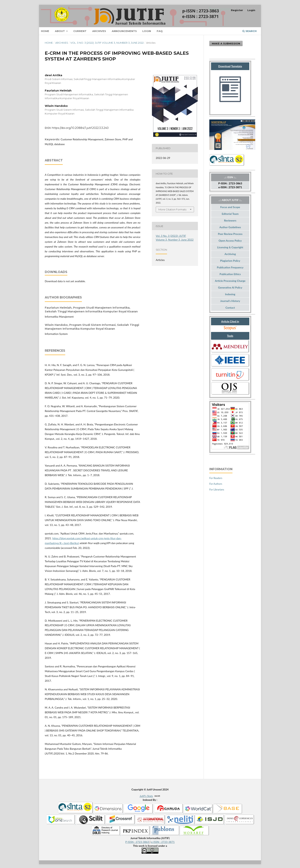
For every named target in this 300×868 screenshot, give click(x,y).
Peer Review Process (230, 234)
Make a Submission (226, 43)
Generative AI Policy (230, 287)
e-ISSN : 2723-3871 (163, 842)
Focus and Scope (230, 207)
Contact (230, 308)
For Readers (216, 478)
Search (249, 31)
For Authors (216, 484)
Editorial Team (230, 214)
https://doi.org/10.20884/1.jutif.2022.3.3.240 (80, 128)
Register (237, 10)
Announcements (124, 31)
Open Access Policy (230, 241)
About (60, 31)
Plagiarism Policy (230, 261)
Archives (99, 31)
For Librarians (217, 490)
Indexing (230, 294)
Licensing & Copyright (230, 247)
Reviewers (230, 220)
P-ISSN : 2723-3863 (138, 842)
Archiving (230, 254)
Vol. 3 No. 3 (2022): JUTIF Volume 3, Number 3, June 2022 (107, 43)
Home (45, 31)
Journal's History (230, 301)
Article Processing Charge (230, 281)
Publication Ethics (230, 274)
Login (147, 31)
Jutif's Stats (146, 796)
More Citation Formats (172, 209)
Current (80, 31)
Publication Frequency (230, 267)
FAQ (160, 31)
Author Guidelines (230, 227)
